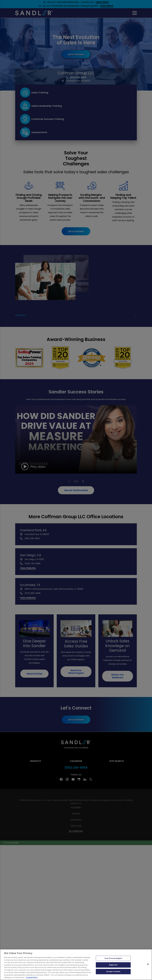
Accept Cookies (113, 971)
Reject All (113, 965)
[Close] (148, 964)
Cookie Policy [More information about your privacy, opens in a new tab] (32, 977)
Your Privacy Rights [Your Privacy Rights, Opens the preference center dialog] (113, 958)
